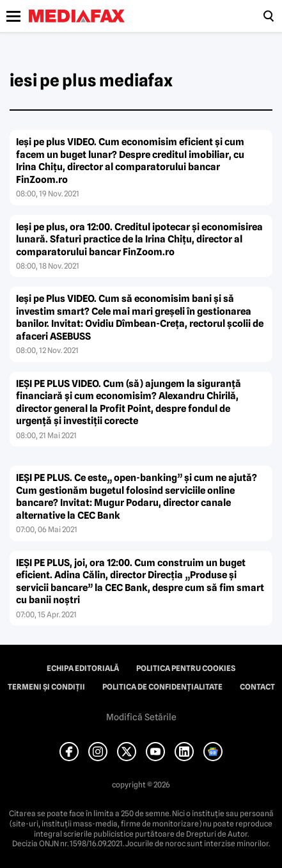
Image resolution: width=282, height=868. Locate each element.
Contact (257, 687)
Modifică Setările (141, 717)
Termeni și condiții (46, 687)
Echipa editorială (83, 668)
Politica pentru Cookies (186, 668)
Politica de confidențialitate (162, 687)
